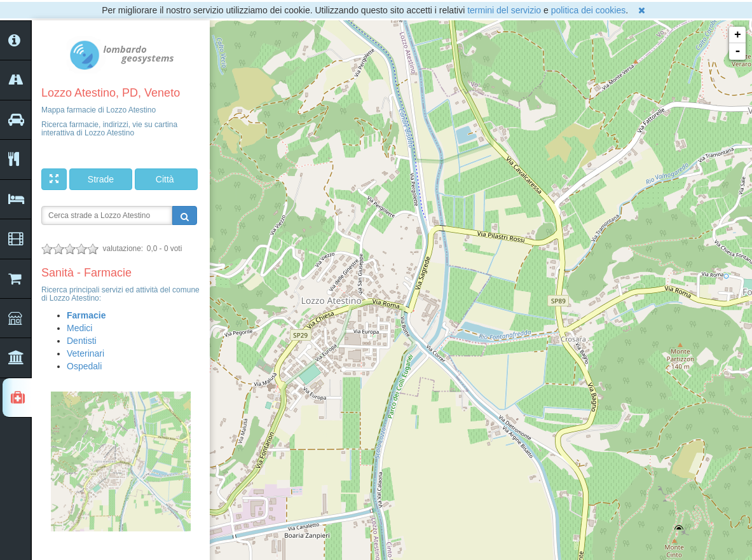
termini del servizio (504, 10)
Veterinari (85, 353)
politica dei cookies (589, 10)
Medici (79, 328)
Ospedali (84, 366)
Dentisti (82, 341)
